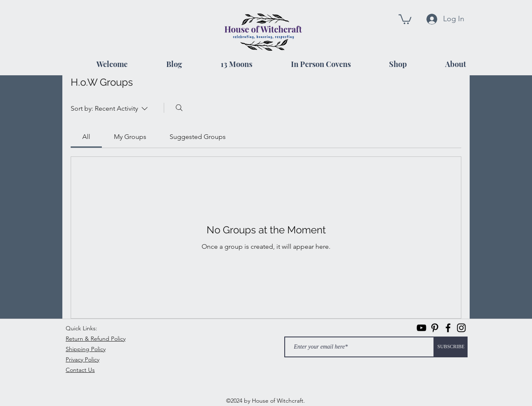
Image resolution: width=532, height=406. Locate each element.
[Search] (179, 108)
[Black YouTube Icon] (421, 328)
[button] (405, 19)
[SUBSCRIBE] (451, 347)
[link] (86, 137)
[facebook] (448, 328)
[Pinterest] (435, 328)
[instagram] (461, 328)
